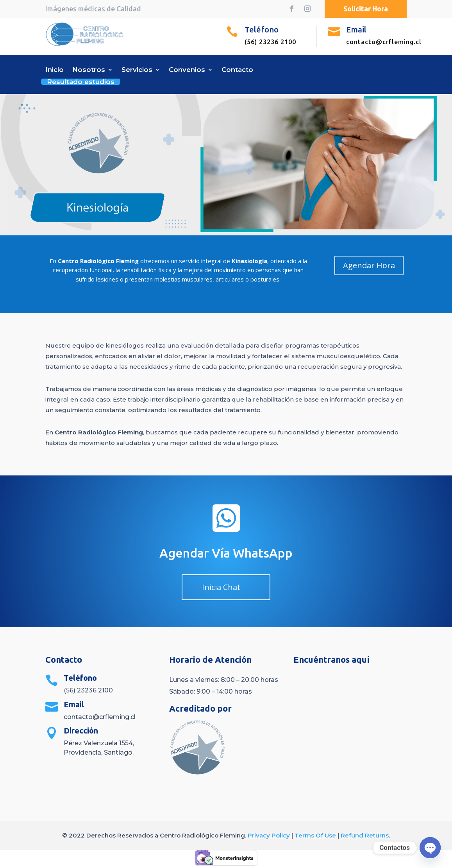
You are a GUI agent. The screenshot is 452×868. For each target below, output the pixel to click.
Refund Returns (365, 835)
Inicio (54, 70)
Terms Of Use (315, 835)
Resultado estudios (81, 81)
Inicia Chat (221, 587)
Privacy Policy (269, 835)
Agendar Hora (369, 265)
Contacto (237, 70)
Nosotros (89, 70)
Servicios (137, 70)
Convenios (187, 70)
